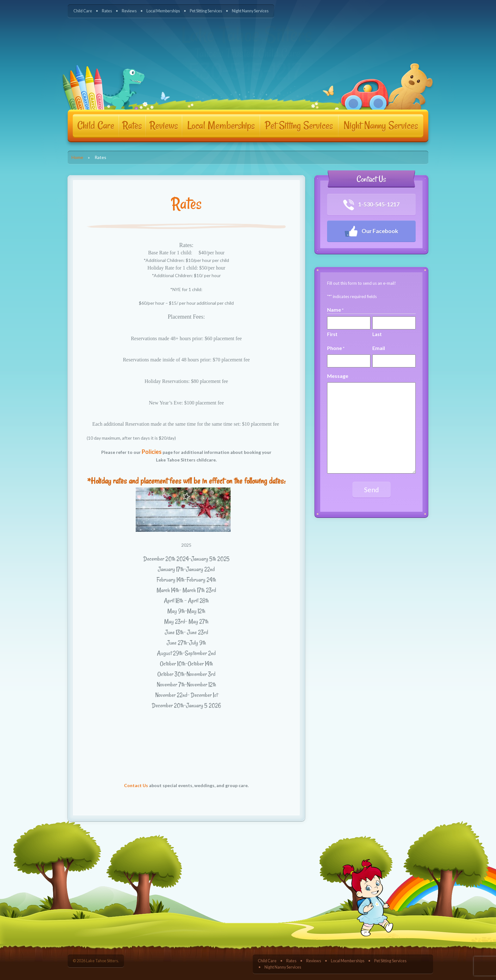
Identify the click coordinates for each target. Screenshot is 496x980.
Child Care (83, 11)
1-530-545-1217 (372, 205)
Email (379, 348)
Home (77, 157)
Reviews (129, 11)
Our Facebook (371, 231)
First (332, 334)
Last (377, 334)
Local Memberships (163, 11)
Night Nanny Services (250, 11)
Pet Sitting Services (206, 11)
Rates (107, 11)
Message (338, 376)
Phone (336, 348)
